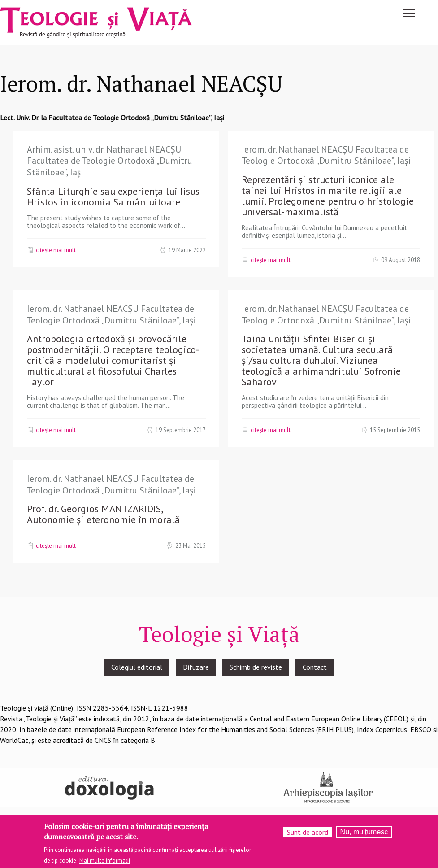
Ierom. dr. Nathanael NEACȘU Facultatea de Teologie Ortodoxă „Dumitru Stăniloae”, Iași (326, 155)
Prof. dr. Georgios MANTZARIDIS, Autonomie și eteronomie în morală (103, 514)
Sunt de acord (308, 833)
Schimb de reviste (256, 667)
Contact (315, 667)
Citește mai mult (56, 250)
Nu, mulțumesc (364, 833)
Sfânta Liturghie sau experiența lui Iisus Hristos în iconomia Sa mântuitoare (113, 196)
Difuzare (196, 667)
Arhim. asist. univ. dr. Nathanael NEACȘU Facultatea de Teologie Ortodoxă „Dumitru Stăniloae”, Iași (110, 161)
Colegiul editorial (137, 667)
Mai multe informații (105, 862)
